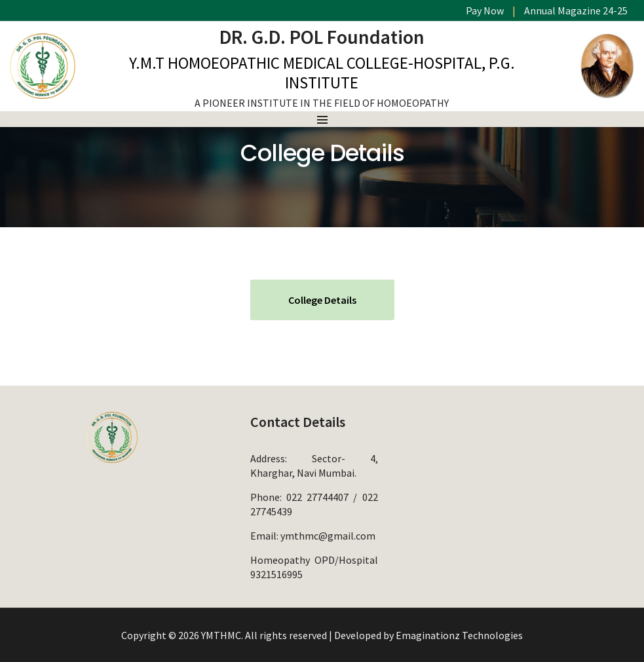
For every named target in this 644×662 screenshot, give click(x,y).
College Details (322, 300)
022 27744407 (317, 497)
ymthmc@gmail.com (328, 536)
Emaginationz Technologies (459, 635)
